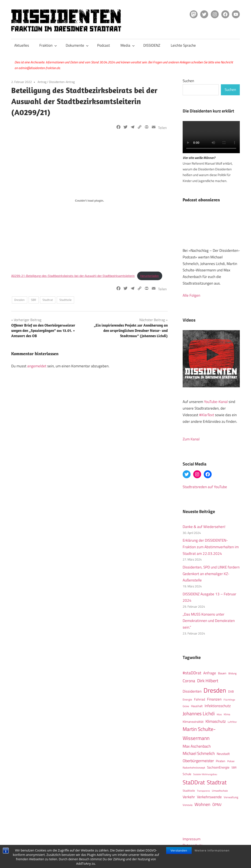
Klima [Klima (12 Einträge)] (227, 714)
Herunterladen (150, 276)
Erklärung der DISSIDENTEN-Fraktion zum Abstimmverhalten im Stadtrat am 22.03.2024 (211, 547)
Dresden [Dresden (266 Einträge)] (215, 690)
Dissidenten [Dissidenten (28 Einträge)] (192, 691)
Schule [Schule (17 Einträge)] (187, 774)
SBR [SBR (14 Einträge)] (234, 767)
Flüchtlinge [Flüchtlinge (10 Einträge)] (229, 700)
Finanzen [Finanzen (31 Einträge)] (214, 699)
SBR (34, 300)
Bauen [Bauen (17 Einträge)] (222, 673)
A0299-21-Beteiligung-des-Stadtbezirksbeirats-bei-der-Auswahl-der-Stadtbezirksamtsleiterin (73, 276)
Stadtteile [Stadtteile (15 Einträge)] (189, 791)
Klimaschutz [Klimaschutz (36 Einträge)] (216, 721)
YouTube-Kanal (216, 402)
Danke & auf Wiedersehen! (204, 527)
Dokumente (77, 45)
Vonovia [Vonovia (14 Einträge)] (188, 805)
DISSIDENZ (152, 45)
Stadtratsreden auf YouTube (205, 487)
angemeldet (37, 366)
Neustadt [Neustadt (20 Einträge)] (223, 754)
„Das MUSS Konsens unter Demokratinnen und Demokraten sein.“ (209, 621)
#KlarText (207, 415)
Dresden (19, 300)
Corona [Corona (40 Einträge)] (189, 681)
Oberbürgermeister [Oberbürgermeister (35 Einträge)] (198, 761)
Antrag (42, 82)
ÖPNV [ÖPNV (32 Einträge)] (217, 805)
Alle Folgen (191, 295)
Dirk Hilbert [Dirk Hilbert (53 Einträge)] (208, 681)
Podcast (104, 45)
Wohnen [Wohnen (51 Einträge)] (202, 804)
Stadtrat (48, 300)
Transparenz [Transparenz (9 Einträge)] (203, 791)
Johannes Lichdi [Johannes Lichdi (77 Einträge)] (199, 714)
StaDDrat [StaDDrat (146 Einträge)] (194, 782)
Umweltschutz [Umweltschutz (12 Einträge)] (220, 791)
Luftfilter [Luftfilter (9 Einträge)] (232, 722)
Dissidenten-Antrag (62, 82)
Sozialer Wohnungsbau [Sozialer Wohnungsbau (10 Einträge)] (205, 774)
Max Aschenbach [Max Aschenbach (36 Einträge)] (197, 746)
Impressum (192, 839)
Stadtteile (65, 300)
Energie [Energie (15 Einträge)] (187, 699)
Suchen (188, 81)
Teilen (162, 128)
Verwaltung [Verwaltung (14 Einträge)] (231, 797)
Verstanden (179, 851)
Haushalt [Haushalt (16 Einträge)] (197, 706)
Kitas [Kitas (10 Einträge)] (219, 714)
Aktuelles (22, 45)
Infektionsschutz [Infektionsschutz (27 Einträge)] (218, 706)
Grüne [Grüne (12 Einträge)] (186, 706)
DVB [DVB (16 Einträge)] (231, 691)
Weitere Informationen (212, 850)
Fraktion (48, 45)
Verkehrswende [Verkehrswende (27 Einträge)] (209, 797)
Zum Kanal (191, 439)
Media (128, 45)
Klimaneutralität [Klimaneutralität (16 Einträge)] (193, 722)
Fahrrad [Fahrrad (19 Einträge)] (200, 699)
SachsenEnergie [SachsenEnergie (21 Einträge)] (218, 767)
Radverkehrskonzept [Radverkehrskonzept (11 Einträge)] (194, 768)
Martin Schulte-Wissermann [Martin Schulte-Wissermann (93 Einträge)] (199, 734)
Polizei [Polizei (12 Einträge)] (231, 761)
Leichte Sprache (183, 45)
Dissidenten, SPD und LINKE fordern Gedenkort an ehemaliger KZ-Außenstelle (211, 574)
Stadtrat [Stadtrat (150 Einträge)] (217, 782)
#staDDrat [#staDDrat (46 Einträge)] (192, 673)
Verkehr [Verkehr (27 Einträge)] (189, 797)
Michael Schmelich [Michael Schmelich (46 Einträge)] (199, 753)
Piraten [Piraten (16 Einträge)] (221, 761)
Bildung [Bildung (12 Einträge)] (232, 673)
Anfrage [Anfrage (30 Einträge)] (210, 673)
